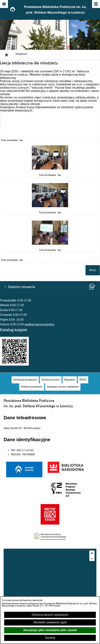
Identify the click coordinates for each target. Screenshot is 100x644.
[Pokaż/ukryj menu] (96, 4)
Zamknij (50, 638)
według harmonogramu (39, 324)
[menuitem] (25, 380)
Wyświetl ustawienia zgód (50, 622)
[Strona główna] (7, 55)
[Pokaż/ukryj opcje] (4, 4)
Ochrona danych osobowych (50, 615)
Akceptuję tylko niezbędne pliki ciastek (50, 630)
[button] (50, 169)
